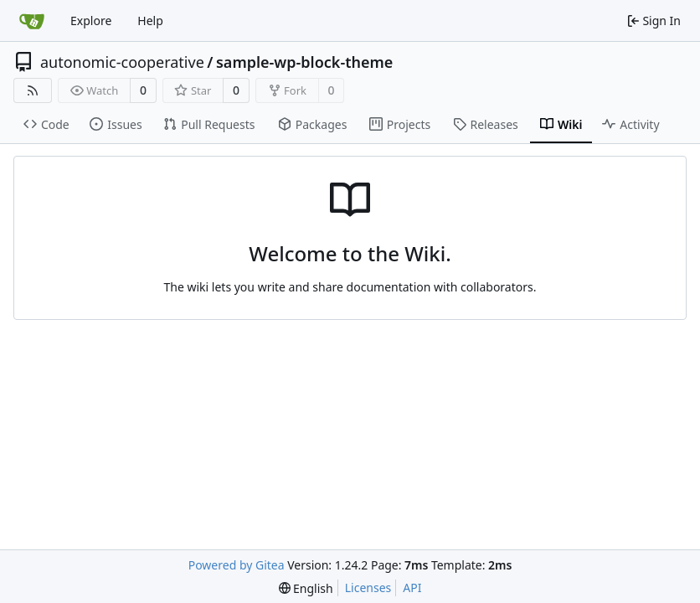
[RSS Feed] (33, 90)
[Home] (32, 21)
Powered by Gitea (237, 565)
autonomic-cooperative (122, 62)
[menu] (306, 588)
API (412, 588)
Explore (91, 21)
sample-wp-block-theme (304, 62)
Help (150, 21)
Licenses (368, 588)
